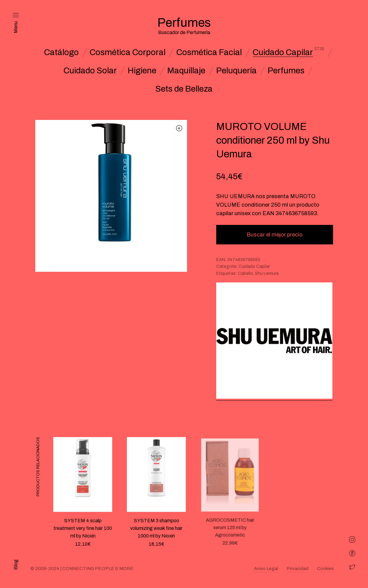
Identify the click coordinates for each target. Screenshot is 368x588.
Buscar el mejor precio (275, 235)
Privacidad (297, 569)
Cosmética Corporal (128, 52)
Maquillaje (186, 71)
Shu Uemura (267, 273)
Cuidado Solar (90, 71)
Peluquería (236, 71)
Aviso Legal (266, 569)
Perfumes (286, 71)
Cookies (325, 569)
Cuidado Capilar (283, 52)
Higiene (142, 71)
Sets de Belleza (184, 89)
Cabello (245, 273)
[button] (179, 128)
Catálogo (61, 52)
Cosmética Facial (209, 52)
